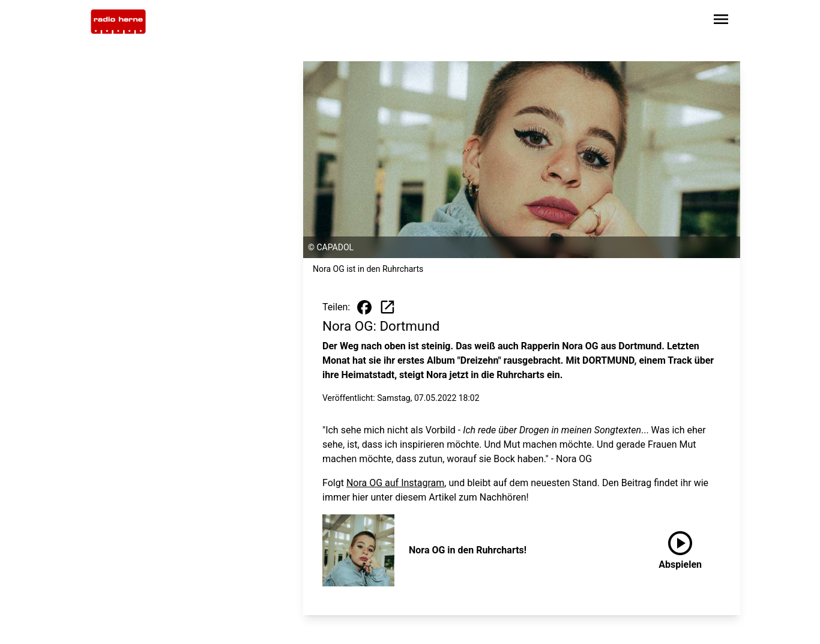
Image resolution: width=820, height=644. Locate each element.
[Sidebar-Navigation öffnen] (721, 21)
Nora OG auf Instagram (395, 483)
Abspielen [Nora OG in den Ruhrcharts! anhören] (680, 548)
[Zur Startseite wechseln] (118, 22)
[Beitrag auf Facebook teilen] (364, 307)
